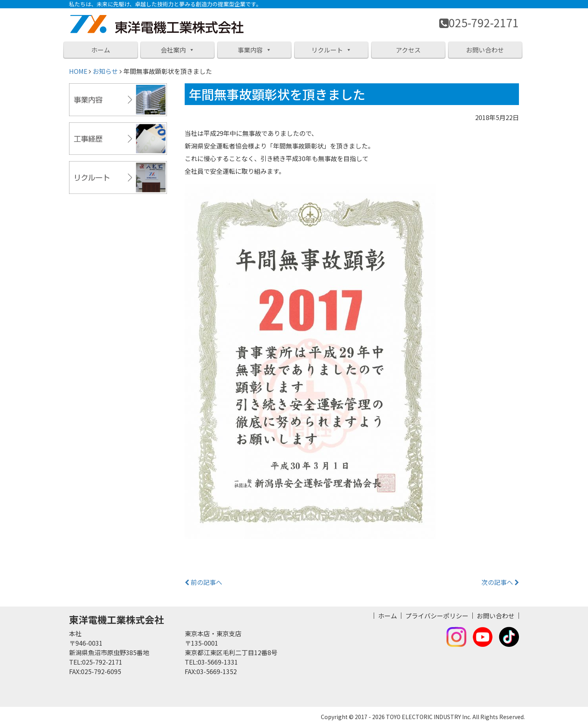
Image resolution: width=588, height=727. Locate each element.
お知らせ (105, 71)
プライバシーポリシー (437, 616)
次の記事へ (500, 582)
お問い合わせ (485, 50)
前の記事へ (203, 582)
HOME (78, 71)
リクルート (331, 50)
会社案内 (178, 50)
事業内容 (255, 50)
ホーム (101, 50)
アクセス (408, 50)
